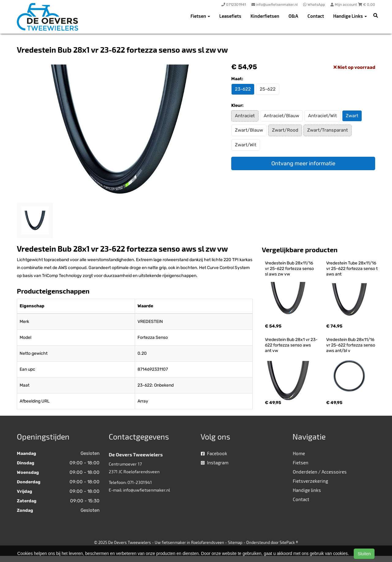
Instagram (215, 463)
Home (299, 453)
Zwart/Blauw (249, 130)
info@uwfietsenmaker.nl (147, 490)
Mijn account (344, 5)
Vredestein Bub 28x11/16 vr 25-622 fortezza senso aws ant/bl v (351, 345)
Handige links (307, 490)
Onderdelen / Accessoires (320, 472)
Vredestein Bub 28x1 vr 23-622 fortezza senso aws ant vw (291, 345)
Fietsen (301, 463)
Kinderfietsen (265, 16)
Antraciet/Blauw (281, 116)
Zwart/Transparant (328, 130)
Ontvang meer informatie (303, 163)
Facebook (214, 453)
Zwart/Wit (246, 145)
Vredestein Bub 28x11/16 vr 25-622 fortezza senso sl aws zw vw (290, 269)
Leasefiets (230, 16)
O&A (293, 16)
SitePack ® (289, 542)
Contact (316, 16)
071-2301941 (140, 482)
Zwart (352, 116)
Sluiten (364, 554)
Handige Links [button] (350, 16)
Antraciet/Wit (322, 116)
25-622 (268, 89)
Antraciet (245, 116)
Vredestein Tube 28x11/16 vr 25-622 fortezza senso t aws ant (352, 269)
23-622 (243, 89)
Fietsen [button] (200, 16)
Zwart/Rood (285, 130)
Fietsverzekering (310, 481)
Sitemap (235, 542)
